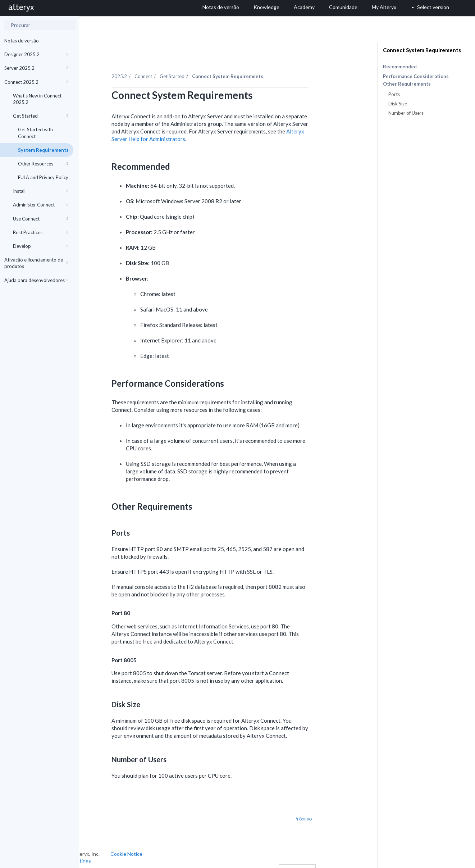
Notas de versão (22, 41)
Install (40, 191)
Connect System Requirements (422, 50)
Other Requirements (407, 84)
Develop (40, 246)
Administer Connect (40, 205)
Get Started (40, 116)
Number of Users (406, 113)
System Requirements (43, 150)
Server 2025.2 (36, 68)
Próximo (337, 810)
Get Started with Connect (35, 133)
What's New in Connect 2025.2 (37, 99)
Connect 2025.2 (36, 82)
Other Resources (43, 164)
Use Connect (40, 219)
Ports (394, 94)
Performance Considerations (416, 76)
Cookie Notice (160, 845)
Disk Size (398, 104)
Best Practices (40, 232)
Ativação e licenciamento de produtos (36, 263)
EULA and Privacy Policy (43, 177)
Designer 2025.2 (36, 54)
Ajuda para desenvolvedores (36, 280)
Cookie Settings (106, 852)
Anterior (102, 810)
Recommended (400, 67)
